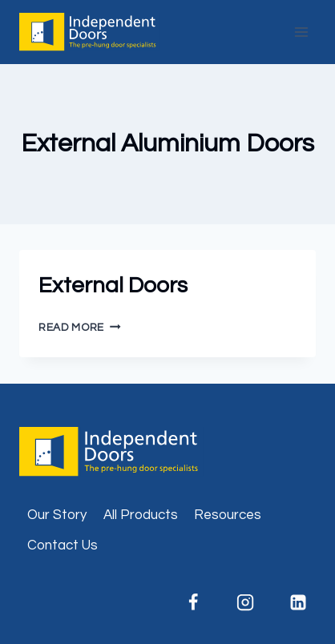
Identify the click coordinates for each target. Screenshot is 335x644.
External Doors (113, 286)
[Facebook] (193, 602)
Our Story (57, 515)
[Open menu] (301, 32)
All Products (141, 515)
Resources (228, 515)
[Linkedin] (298, 602)
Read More (80, 328)
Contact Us (63, 545)
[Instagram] (245, 602)
